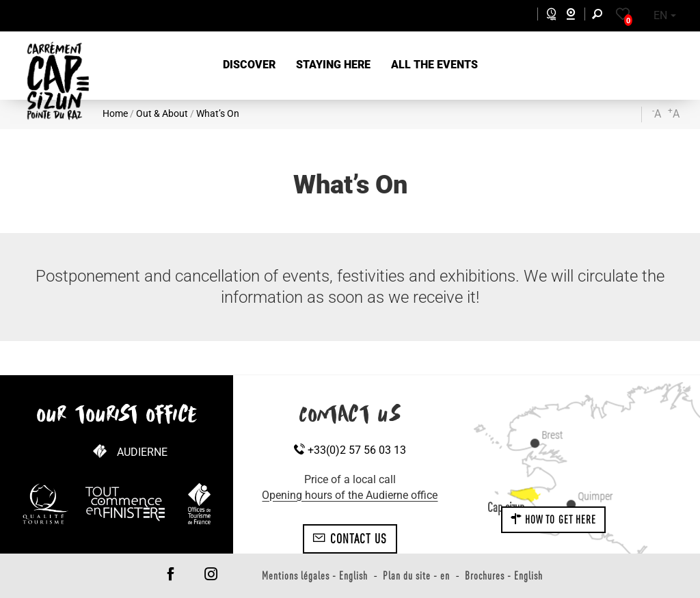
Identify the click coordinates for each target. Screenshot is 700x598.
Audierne (142, 452)
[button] (249, 65)
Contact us (350, 539)
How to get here (554, 519)
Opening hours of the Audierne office (350, 495)
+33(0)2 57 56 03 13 (350, 450)
